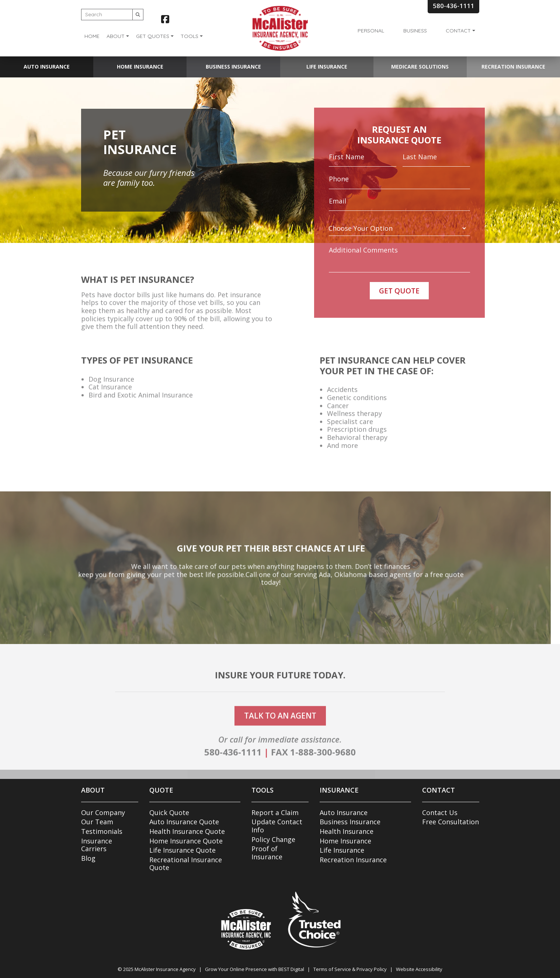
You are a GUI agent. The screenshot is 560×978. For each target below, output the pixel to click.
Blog (88, 858)
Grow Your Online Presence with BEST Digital (255, 969)
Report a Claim (275, 812)
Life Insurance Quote (182, 850)
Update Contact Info (277, 826)
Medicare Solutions (420, 67)
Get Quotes (153, 36)
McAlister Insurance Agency (165, 969)
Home (92, 36)
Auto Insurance (47, 67)
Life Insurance (327, 67)
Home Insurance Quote (186, 841)
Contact (458, 31)
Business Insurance (233, 67)
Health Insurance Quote (187, 831)
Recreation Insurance (513, 67)
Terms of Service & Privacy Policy (350, 969)
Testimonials (102, 831)
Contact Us (440, 812)
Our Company (103, 812)
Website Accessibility (419, 969)
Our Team (97, 822)
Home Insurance (140, 67)
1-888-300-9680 (323, 763)
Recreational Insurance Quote (186, 864)
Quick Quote (169, 812)
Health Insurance (347, 831)
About (116, 36)
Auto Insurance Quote (184, 822)
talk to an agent (280, 727)
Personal (371, 31)
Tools (189, 36)
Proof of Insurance (267, 853)
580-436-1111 (233, 763)
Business (415, 31)
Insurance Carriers (97, 845)
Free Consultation (451, 822)
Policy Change (273, 839)
